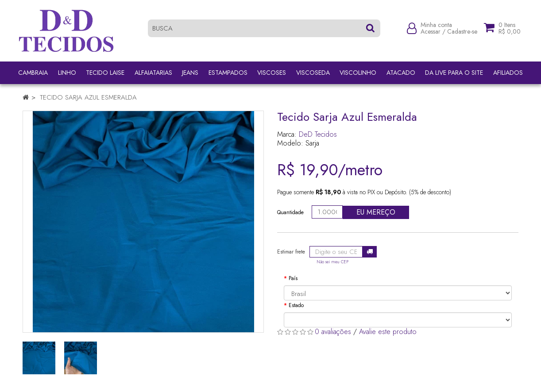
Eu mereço (376, 212)
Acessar (431, 32)
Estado (296, 305)
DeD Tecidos (318, 134)
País (293, 278)
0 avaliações (333, 332)
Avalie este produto (388, 332)
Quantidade (290, 212)
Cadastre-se (462, 32)
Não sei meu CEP (332, 262)
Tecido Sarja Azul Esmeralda (88, 97)
